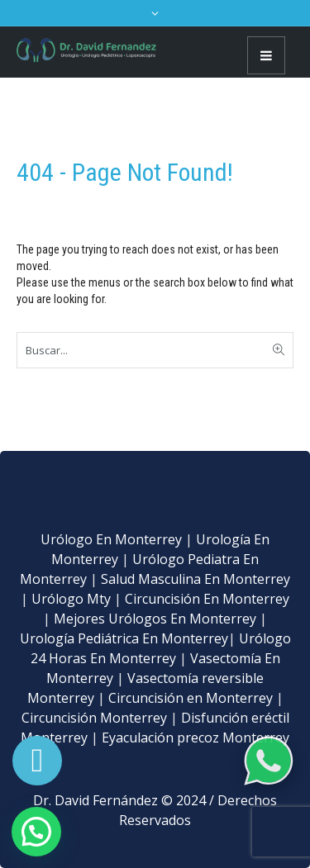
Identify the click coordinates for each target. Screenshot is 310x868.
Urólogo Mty (71, 599)
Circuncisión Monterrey (94, 718)
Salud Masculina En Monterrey (196, 579)
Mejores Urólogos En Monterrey (155, 619)
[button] (36, 832)
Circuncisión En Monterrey (207, 599)
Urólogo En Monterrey (111, 539)
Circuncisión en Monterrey (191, 698)
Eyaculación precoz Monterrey (196, 738)
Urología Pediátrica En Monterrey (124, 638)
